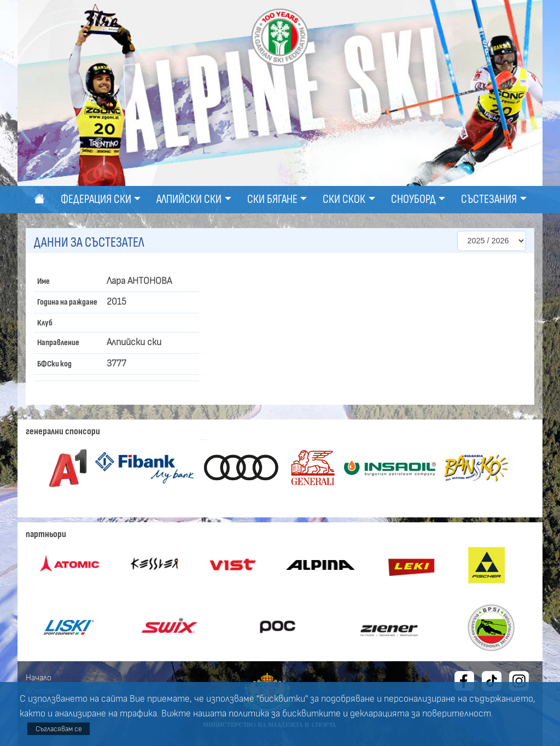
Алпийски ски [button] (189, 199)
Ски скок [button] (344, 199)
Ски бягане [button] (272, 199)
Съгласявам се (59, 729)
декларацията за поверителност (421, 714)
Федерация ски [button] (96, 199)
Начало (39, 678)
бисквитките (311, 714)
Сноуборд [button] (413, 199)
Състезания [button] (489, 199)
